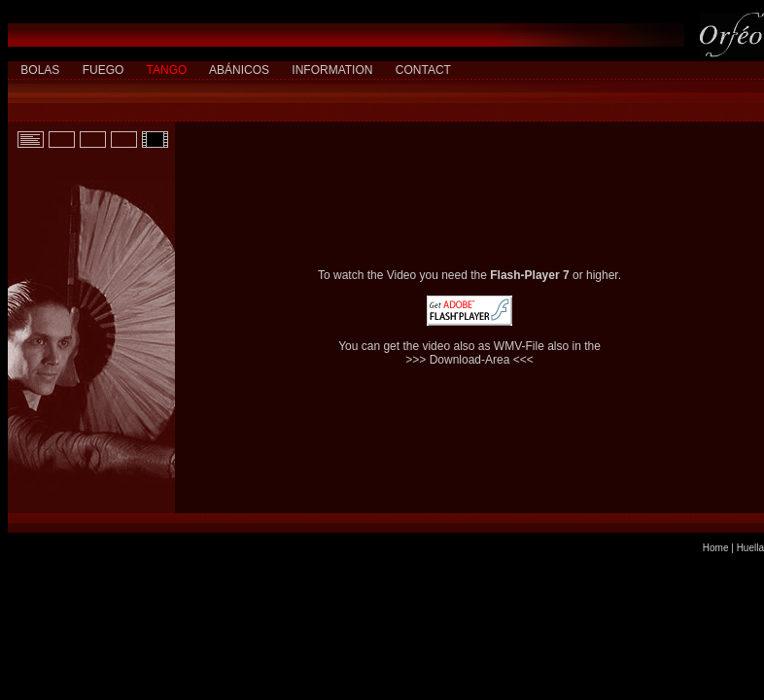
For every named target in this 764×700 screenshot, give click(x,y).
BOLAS (40, 70)
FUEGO (104, 70)
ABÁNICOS (239, 70)
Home (716, 548)
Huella (750, 548)
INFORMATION (332, 70)
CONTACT (423, 70)
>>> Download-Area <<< (469, 360)
